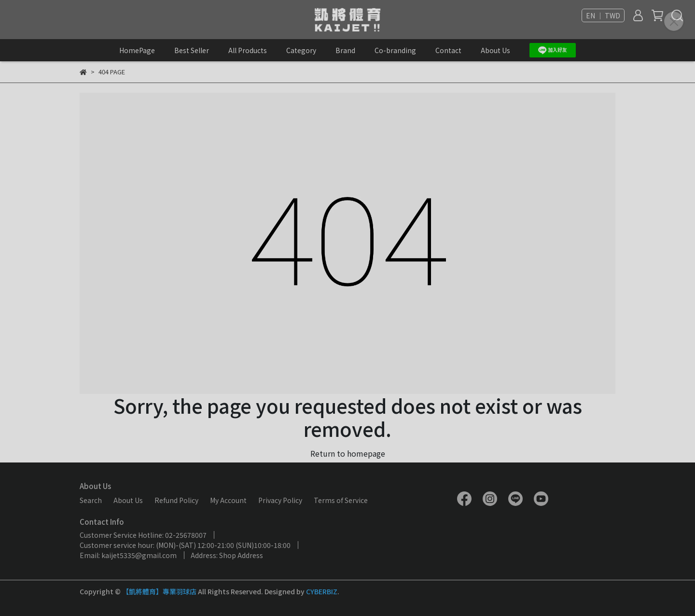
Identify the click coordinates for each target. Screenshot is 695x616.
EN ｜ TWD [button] (603, 15)
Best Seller (192, 50)
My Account (228, 500)
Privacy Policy (280, 500)
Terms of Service (341, 500)
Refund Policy (176, 500)
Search (91, 500)
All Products (248, 50)
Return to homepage (348, 453)
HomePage (137, 50)
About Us (495, 50)
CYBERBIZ (322, 591)
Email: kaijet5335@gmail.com (128, 555)
